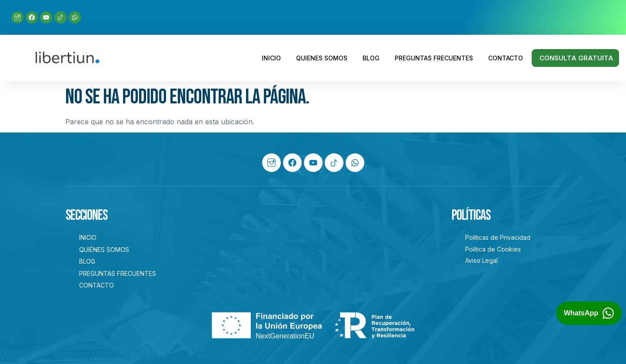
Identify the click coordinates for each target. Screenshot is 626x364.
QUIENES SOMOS (322, 58)
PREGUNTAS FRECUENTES (434, 58)
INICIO (271, 58)
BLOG (371, 58)
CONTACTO (506, 58)
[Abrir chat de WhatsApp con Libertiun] (589, 313)
